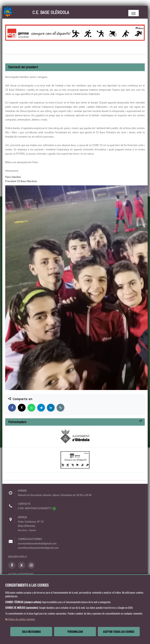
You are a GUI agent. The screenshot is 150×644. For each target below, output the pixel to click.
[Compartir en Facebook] (12, 408)
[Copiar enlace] (60, 408)
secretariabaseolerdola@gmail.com (37, 543)
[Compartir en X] (22, 408)
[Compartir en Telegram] (41, 408)
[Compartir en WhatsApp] (31, 408)
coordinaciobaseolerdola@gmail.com (38, 548)
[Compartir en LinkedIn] (51, 408)
